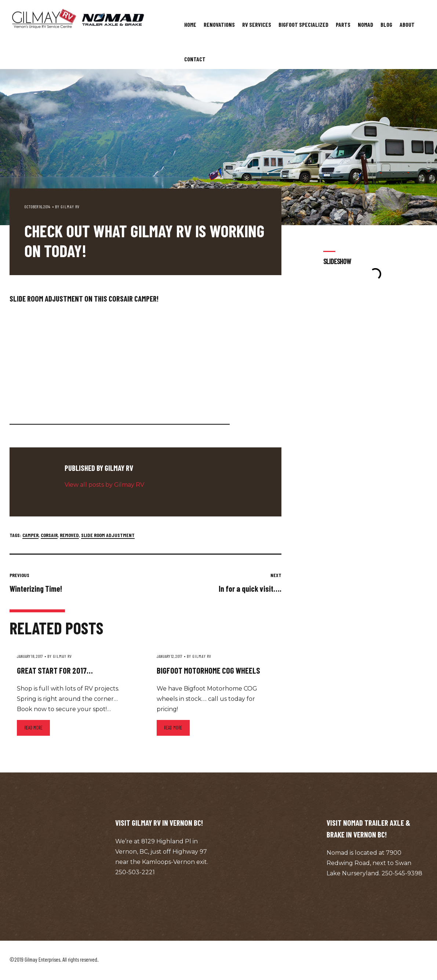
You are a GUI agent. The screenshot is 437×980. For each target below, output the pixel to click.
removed (69, 535)
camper (30, 535)
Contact (195, 59)
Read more (33, 728)
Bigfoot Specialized (303, 24)
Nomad (365, 24)
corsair (49, 535)
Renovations (219, 24)
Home (190, 24)
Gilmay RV (70, 206)
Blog (386, 24)
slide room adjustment (108, 535)
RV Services (257, 24)
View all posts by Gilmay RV (104, 485)
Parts (343, 24)
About (407, 24)
